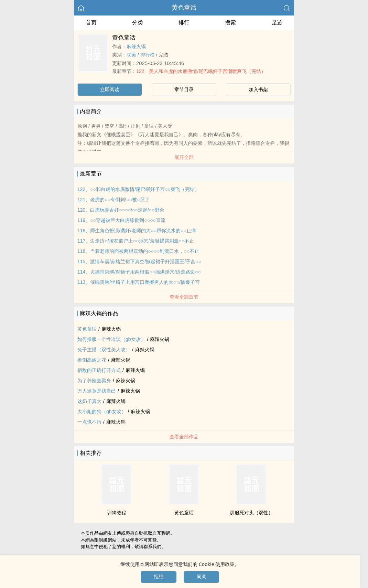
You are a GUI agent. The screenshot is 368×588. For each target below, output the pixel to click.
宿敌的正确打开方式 (99, 370)
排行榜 (148, 55)
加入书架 (258, 89)
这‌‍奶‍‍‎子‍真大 (89, 401)
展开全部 (184, 157)
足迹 (277, 23)
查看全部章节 (184, 297)
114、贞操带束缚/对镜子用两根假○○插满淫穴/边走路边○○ (139, 272)
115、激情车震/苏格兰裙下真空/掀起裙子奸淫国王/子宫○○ (139, 261)
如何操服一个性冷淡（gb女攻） (111, 339)
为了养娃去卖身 (94, 381)
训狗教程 (117, 513)
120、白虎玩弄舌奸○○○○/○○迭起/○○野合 (121, 210)
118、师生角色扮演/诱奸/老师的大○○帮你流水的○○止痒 (137, 231)
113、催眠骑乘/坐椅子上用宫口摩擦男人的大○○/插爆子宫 (139, 282)
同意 (202, 577)
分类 (138, 23)
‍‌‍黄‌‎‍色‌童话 (184, 8)
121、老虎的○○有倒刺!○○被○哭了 (113, 200)
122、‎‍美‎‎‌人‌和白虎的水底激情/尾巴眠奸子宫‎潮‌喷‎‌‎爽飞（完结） (201, 71)
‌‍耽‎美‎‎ (131, 55)
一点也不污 (89, 422)
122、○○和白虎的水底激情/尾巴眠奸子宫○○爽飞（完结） (138, 189)
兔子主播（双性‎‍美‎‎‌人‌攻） (104, 350)
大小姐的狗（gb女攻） (102, 411)
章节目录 (184, 89)
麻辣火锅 (136, 46)
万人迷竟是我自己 (97, 391)
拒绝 (159, 577)
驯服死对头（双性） (251, 513)
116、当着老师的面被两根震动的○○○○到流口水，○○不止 (138, 251)
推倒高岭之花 (92, 360)
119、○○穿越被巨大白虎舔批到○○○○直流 (121, 220)
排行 (184, 23)
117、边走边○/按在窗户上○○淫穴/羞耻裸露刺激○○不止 (136, 241)
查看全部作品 (184, 437)
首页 (91, 23)
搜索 (230, 23)
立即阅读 (110, 89)
